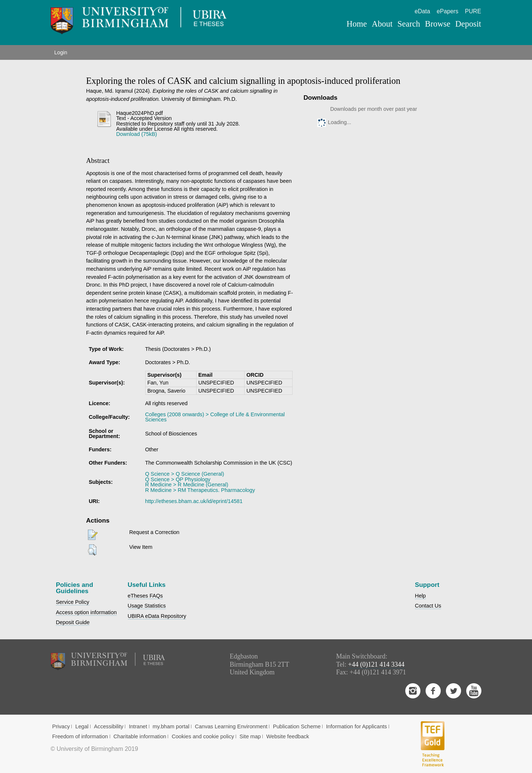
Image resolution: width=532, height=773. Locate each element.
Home (357, 24)
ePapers (448, 11)
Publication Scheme (297, 726)
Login (61, 52)
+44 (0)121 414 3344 (376, 664)
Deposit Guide (73, 622)
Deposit (468, 24)
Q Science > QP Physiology (178, 479)
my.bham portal (171, 726)
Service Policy (72, 602)
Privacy (61, 726)
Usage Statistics (147, 606)
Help (420, 596)
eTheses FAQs (145, 596)
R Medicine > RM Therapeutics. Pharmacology (200, 490)
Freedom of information (80, 736)
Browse (438, 24)
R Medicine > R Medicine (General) (187, 485)
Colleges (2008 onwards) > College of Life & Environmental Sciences (215, 417)
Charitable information (140, 736)
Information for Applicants (357, 726)
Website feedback (288, 736)
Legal (82, 726)
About (382, 24)
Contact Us (428, 606)
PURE (473, 11)
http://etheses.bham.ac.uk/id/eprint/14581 (194, 501)
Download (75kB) (136, 134)
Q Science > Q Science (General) (185, 474)
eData (422, 11)
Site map (250, 736)
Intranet (138, 726)
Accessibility (109, 726)
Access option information (86, 612)
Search (409, 24)
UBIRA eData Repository (157, 616)
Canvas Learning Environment (231, 726)
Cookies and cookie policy (203, 736)
